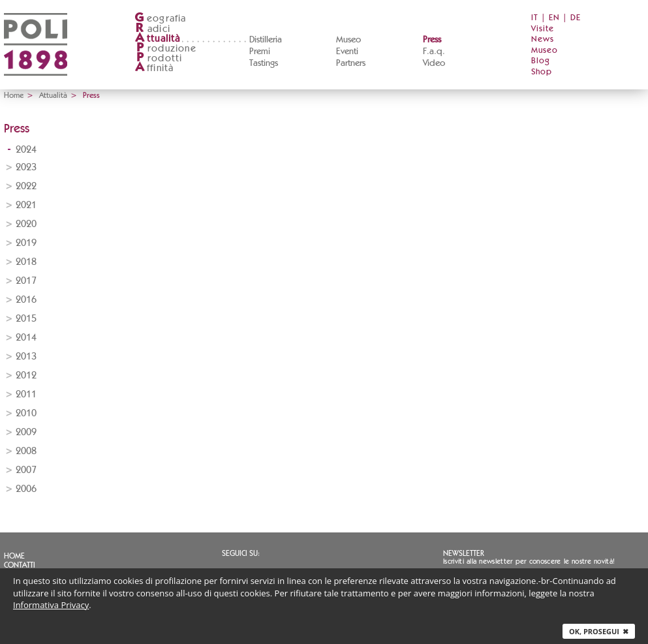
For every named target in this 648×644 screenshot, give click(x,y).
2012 (26, 376)
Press (432, 40)
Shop (542, 72)
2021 (26, 205)
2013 (26, 357)
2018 (26, 262)
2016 (26, 300)
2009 (26, 432)
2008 (26, 451)
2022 (26, 186)
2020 (26, 224)
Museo (348, 40)
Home (14, 95)
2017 (26, 281)
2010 (26, 413)
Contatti (20, 565)
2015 (26, 319)
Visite (543, 29)
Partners (351, 63)
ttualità (158, 39)
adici (152, 29)
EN (554, 18)
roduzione (165, 49)
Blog (541, 61)
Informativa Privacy (51, 605)
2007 (26, 470)
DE (576, 18)
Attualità (53, 95)
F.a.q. (434, 52)
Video (434, 63)
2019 (26, 243)
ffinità (154, 68)
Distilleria (266, 40)
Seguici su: (241, 553)
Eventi (347, 52)
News (543, 39)
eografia (161, 19)
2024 (26, 150)
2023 (26, 167)
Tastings (264, 63)
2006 (26, 489)
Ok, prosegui (599, 631)
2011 (26, 394)
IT (535, 18)
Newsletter (464, 553)
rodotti (158, 58)
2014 (26, 338)
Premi (260, 52)
